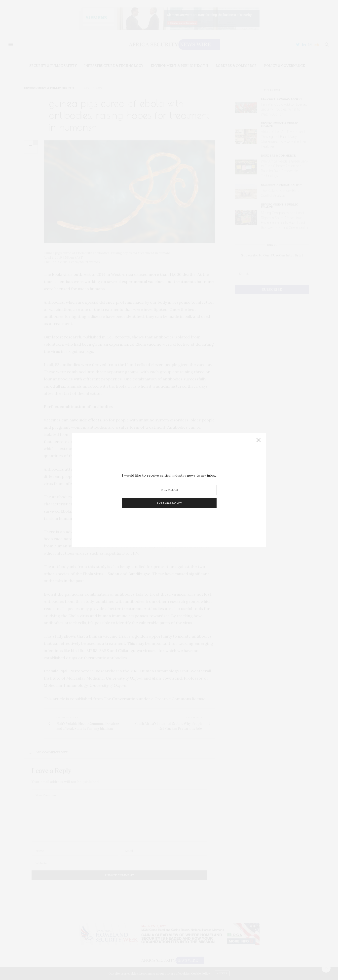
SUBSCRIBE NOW (169, 503)
